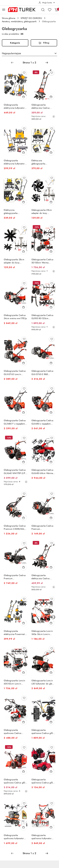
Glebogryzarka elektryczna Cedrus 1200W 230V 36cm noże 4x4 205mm (41, 106)
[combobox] (29, 53)
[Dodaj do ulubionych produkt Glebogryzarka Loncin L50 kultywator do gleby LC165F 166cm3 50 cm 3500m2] (52, 649)
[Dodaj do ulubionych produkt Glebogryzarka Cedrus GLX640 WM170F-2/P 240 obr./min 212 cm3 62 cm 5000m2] (24, 438)
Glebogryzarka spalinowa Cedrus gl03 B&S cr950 (15, 781)
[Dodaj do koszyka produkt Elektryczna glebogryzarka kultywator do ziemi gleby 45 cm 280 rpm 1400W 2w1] (24, 202)
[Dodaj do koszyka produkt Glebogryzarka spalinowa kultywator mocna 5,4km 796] (51, 827)
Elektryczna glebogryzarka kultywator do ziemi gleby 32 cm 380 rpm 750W (42, 162)
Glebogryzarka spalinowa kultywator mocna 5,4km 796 (42, 837)
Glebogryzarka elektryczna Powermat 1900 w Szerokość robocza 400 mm (14, 633)
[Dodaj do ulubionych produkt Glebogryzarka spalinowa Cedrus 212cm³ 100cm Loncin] (24, 698)
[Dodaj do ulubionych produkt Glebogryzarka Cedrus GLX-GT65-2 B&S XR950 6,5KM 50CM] (52, 339)
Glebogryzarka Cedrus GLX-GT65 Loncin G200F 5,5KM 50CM (15, 372)
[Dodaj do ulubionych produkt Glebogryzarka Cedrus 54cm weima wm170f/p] (24, 283)
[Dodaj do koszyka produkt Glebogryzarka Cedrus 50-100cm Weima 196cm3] (51, 251)
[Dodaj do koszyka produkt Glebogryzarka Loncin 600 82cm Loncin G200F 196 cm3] (24, 672)
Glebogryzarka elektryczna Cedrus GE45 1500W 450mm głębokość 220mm (42, 577)
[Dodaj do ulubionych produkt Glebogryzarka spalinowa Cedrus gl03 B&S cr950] (24, 747)
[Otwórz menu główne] (4, 10)
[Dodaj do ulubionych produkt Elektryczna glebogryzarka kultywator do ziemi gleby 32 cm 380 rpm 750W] (52, 129)
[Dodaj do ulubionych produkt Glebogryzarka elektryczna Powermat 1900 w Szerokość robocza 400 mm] (24, 599)
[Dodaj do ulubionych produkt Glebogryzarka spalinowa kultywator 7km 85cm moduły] (24, 803)
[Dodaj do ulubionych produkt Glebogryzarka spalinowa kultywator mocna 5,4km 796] (52, 803)
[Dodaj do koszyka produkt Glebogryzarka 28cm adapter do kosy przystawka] (51, 202)
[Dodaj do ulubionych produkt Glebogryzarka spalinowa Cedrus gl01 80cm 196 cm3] (52, 698)
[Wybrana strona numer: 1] (29, 63)
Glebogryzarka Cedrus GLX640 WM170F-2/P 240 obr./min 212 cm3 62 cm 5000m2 (15, 471)
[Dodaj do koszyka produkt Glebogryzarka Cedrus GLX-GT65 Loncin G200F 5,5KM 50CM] (24, 363)
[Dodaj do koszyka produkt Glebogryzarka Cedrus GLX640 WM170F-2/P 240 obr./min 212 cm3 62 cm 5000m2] (24, 462)
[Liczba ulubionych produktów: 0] (50, 10)
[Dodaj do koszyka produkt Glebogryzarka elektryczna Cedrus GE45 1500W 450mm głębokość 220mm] (51, 567)
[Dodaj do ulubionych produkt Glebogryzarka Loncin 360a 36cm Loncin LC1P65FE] (52, 599)
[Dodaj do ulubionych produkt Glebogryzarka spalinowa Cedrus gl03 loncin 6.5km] (52, 747)
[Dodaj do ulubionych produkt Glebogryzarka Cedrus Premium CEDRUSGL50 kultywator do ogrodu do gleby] (24, 494)
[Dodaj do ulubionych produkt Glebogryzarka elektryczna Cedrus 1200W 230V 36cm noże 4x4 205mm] (52, 73)
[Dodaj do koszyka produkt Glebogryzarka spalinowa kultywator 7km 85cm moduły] (24, 827)
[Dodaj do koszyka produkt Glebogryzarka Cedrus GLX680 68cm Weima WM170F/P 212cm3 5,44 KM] (51, 462)
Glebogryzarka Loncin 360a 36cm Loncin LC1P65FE (42, 633)
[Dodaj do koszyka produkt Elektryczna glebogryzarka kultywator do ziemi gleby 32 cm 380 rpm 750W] (51, 152)
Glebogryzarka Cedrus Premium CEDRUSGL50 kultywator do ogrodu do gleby (15, 527)
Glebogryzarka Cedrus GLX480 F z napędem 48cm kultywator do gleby (15, 422)
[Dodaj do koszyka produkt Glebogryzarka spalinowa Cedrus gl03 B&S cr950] (24, 771)
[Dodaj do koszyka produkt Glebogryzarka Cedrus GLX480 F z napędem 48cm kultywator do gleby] (24, 412)
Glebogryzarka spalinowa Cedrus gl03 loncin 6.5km (43, 781)
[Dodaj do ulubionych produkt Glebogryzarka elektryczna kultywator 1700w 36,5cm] (24, 129)
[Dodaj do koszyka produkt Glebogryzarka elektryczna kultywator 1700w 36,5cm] (24, 152)
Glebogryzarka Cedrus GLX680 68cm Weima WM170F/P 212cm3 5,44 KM (42, 471)
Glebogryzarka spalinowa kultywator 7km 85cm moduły (14, 837)
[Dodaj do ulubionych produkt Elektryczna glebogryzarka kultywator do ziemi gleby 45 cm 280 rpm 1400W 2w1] (24, 178)
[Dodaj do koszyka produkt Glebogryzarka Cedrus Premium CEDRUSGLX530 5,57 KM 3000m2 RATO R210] (51, 518)
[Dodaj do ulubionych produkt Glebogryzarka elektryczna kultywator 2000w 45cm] (24, 73)
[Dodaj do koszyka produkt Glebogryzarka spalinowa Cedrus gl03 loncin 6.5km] (51, 771)
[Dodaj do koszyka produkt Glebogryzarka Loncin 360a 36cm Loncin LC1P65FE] (51, 623)
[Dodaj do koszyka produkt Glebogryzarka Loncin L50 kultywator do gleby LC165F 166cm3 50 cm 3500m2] (51, 672)
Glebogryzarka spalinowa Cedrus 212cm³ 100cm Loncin (14, 732)
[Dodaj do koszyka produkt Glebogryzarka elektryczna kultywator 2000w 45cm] (24, 97)
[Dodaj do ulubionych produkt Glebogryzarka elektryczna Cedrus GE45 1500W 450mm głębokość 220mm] (52, 543)
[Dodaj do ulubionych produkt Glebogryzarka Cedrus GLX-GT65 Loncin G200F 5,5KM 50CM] (24, 339)
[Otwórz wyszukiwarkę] (43, 10)
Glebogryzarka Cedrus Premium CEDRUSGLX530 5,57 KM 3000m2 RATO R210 (43, 527)
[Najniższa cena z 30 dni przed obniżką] (54, 116)
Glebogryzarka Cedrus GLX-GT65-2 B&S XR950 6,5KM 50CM (42, 372)
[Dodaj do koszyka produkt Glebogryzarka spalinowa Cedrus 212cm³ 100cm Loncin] (24, 722)
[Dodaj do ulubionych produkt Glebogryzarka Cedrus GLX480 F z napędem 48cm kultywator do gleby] (24, 389)
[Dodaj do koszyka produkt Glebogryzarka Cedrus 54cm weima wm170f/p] (24, 307)
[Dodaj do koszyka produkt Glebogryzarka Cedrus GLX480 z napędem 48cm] (51, 412)
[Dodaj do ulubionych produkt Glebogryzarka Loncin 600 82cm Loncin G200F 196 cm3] (24, 649)
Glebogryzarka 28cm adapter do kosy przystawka (42, 212)
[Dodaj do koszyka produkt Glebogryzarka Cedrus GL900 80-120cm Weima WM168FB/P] (51, 307)
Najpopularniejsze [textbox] (11, 53)
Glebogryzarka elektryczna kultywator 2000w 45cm (14, 106)
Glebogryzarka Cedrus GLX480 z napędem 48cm (42, 422)
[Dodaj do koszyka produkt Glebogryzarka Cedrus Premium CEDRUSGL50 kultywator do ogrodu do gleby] (24, 518)
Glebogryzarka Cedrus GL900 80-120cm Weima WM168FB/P (42, 317)
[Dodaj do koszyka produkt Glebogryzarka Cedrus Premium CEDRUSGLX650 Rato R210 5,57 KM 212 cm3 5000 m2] (24, 567)
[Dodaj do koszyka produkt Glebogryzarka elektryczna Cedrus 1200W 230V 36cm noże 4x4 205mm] (51, 97)
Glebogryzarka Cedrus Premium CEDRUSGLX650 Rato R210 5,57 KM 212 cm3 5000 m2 (15, 577)
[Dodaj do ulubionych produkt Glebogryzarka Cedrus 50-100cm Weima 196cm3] (52, 227)
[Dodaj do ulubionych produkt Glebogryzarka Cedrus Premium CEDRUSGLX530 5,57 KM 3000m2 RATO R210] (52, 494)
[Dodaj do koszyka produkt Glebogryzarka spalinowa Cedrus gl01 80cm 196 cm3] (51, 722)
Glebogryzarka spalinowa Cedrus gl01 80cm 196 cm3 (43, 732)
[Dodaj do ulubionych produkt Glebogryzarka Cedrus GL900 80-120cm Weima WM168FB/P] (52, 283)
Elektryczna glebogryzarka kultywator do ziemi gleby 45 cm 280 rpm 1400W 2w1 (14, 212)
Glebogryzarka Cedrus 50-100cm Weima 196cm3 (42, 261)
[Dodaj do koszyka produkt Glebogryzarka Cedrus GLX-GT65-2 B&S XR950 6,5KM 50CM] (51, 363)
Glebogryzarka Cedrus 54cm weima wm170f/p (15, 317)
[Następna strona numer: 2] (47, 63)
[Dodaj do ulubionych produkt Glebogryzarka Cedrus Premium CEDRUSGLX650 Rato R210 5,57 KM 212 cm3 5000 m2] (24, 543)
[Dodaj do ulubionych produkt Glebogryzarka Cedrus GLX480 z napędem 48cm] (52, 389)
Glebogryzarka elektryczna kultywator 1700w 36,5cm (14, 162)
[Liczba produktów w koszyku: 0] (56, 10)
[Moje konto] (47, 3)
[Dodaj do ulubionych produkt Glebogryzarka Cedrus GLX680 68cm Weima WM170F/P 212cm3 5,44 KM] (52, 438)
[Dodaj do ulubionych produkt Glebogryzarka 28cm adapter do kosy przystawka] (52, 178)
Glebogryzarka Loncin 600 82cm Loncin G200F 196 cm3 (14, 682)
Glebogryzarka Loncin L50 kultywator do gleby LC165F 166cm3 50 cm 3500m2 (43, 682)
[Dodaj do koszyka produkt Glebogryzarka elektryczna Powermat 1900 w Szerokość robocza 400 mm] (24, 623)
